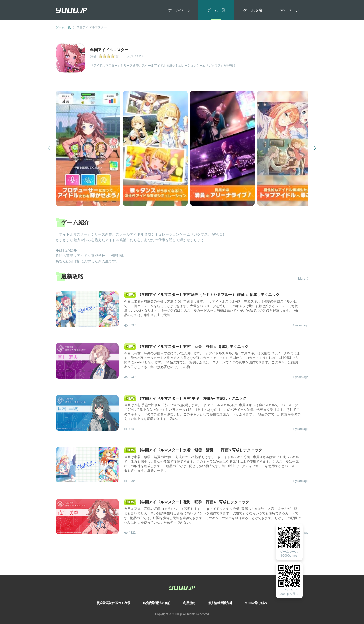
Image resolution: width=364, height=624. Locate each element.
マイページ (290, 10)
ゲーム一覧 (216, 10)
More (303, 279)
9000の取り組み (256, 603)
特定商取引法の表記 (157, 603)
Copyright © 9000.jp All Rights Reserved (182, 614)
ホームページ (179, 10)
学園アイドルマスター (92, 27)
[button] (315, 148)
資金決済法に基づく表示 (113, 603)
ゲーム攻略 (253, 10)
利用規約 (189, 603)
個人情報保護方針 (220, 603)
